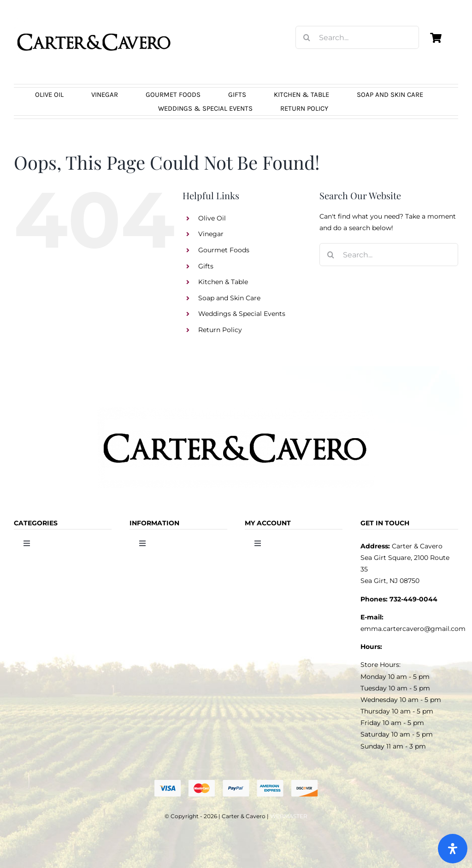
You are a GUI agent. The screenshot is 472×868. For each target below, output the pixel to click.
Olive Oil (212, 218)
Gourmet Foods (224, 250)
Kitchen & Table (223, 282)
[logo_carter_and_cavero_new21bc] (94, 22)
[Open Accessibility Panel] (453, 849)
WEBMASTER (289, 816)
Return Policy (220, 330)
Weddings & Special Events (242, 314)
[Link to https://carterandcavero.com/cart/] (436, 38)
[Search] (307, 37)
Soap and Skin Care (229, 298)
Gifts (206, 266)
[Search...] (357, 37)
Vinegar (211, 234)
